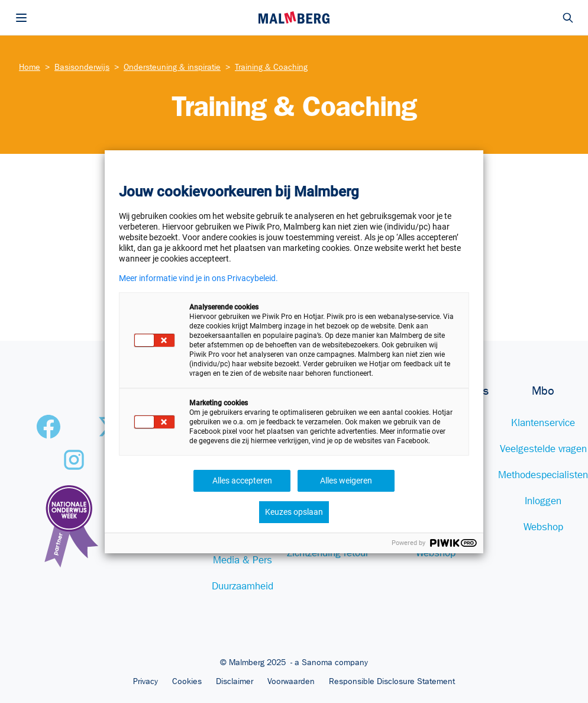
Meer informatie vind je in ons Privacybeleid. (198, 278)
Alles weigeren (346, 481)
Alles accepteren (242, 481)
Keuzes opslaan (294, 512)
